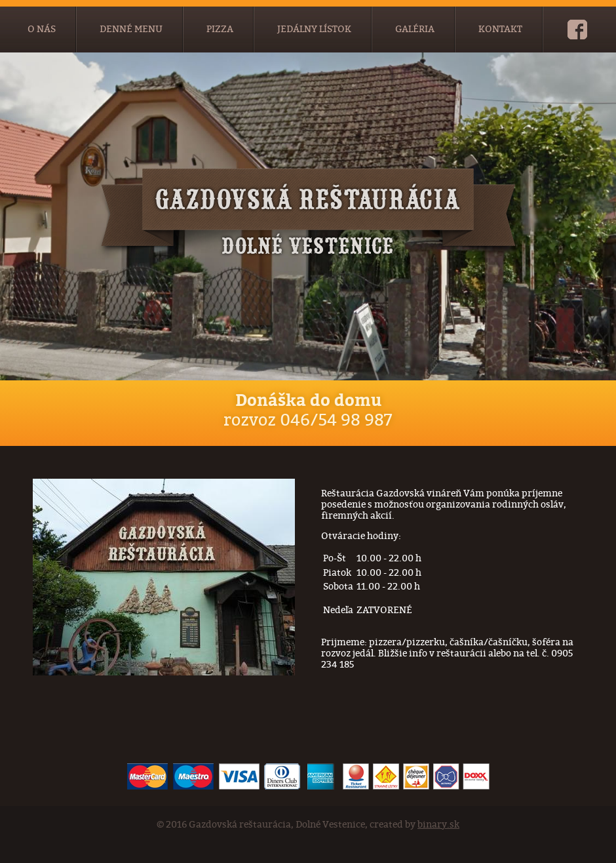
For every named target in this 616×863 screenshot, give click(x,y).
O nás (42, 29)
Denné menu (131, 29)
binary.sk (438, 825)
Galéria (415, 29)
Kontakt (500, 29)
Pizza (220, 29)
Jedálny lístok (314, 29)
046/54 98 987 (336, 420)
